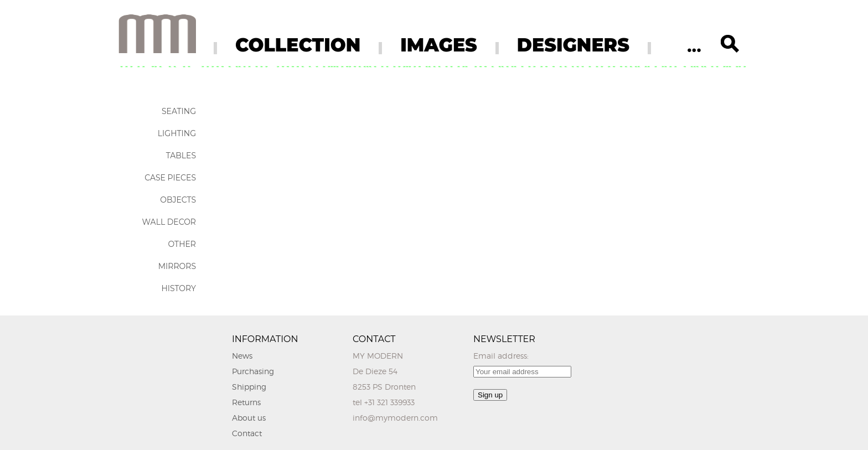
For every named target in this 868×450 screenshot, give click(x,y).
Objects (178, 200)
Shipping (249, 387)
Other (182, 244)
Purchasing (253, 371)
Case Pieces (170, 178)
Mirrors (177, 266)
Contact (247, 433)
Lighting (177, 133)
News (242, 356)
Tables (181, 156)
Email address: (501, 356)
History (179, 288)
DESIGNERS (573, 45)
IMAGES (439, 45)
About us (249, 418)
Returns (246, 402)
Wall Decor (169, 222)
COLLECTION (298, 45)
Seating (179, 111)
